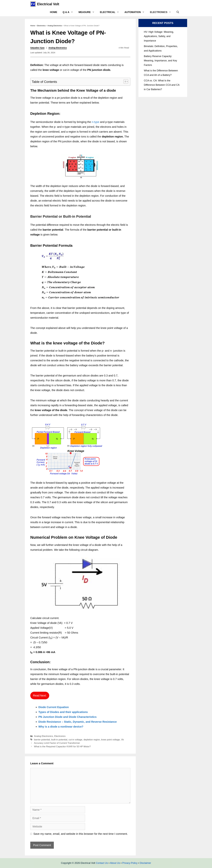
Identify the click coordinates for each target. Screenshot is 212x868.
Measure (88, 12)
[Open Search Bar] (178, 12)
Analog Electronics (55, 26)
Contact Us (102, 863)
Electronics (162, 12)
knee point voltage (110, 740)
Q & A (69, 12)
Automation (136, 12)
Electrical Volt (48, 4)
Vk (122, 740)
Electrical (111, 12)
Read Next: (40, 696)
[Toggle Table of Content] (124, 82)
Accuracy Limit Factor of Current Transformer (57, 743)
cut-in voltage (75, 740)
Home (54, 12)
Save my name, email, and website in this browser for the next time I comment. (81, 834)
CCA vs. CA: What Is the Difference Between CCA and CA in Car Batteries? (162, 85)
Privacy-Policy (130, 863)
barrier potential (42, 740)
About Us (115, 863)
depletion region (92, 740)
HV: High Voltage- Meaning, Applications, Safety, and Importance (159, 36)
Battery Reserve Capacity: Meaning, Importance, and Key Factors (160, 61)
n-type (96, 122)
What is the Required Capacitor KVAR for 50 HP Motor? (62, 747)
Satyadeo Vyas (37, 48)
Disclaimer (145, 863)
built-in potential (59, 740)
